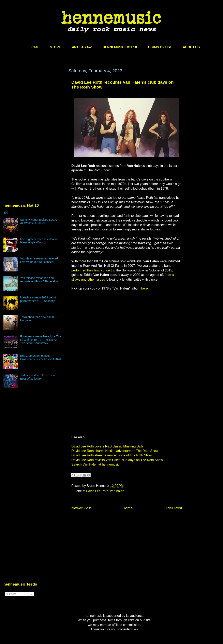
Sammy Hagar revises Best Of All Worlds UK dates (39, 221)
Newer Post (81, 508)
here (145, 288)
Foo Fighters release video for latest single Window (39, 241)
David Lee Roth (97, 491)
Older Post (173, 508)
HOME (34, 47)
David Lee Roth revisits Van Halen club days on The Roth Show (117, 460)
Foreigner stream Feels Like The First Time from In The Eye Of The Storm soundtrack (41, 340)
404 (6, 213)
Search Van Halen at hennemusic (95, 464)
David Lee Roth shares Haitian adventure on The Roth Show (115, 451)
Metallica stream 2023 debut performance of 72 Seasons (38, 299)
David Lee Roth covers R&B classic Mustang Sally (108, 446)
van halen (117, 491)
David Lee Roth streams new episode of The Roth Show (112, 455)
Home (128, 508)
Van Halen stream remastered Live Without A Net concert (39, 260)
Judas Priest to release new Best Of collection (38, 377)
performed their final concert (92, 270)
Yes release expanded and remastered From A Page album (40, 280)
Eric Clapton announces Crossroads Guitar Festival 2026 (41, 357)
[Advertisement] (34, 107)
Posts (11, 594)
